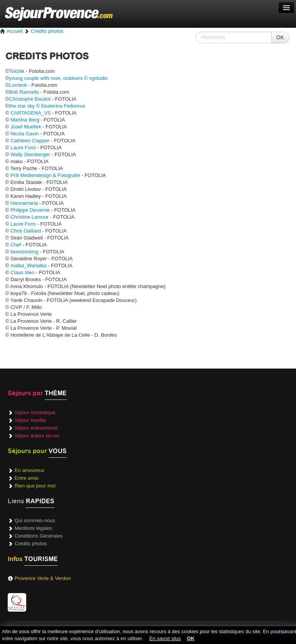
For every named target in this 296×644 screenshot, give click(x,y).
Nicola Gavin (25, 134)
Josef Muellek (26, 127)
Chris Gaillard (26, 231)
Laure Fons (23, 148)
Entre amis (27, 478)
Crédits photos (47, 31)
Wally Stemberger (30, 154)
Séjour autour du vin (37, 436)
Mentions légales (34, 528)
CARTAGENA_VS (30, 113)
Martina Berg (25, 120)
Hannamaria (24, 203)
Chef (16, 245)
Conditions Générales (39, 536)
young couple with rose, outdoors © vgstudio (59, 78)
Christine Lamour (29, 217)
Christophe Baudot (30, 99)
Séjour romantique (35, 412)
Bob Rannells (24, 92)
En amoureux (29, 470)
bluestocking (24, 252)
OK (280, 37)
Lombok (18, 85)
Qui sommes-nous (35, 520)
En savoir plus (165, 638)
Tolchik (17, 71)
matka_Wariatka (28, 266)
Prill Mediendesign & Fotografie (45, 175)
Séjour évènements (36, 428)
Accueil (11, 31)
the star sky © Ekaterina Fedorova (47, 106)
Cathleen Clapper (30, 141)
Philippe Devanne (30, 210)
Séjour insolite (30, 420)
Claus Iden (22, 272)
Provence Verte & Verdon (43, 578)
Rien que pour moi (35, 486)
